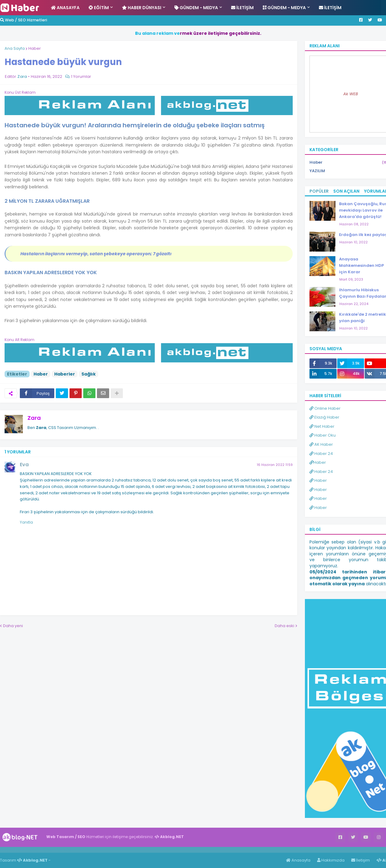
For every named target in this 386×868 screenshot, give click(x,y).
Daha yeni (13, 626)
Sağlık (89, 374)
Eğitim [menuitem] (99, 8)
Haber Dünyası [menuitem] (142, 8)
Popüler (319, 191)
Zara (34, 418)
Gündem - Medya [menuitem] (196, 8)
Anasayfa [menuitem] (65, 8)
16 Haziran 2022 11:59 (275, 465)
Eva (24, 465)
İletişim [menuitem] (242, 8)
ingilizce (63, 850)
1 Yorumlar (81, 76)
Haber (35, 48)
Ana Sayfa (15, 48)
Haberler (65, 374)
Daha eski (284, 626)
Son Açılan (346, 191)
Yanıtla (26, 522)
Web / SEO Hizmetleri (23, 20)
